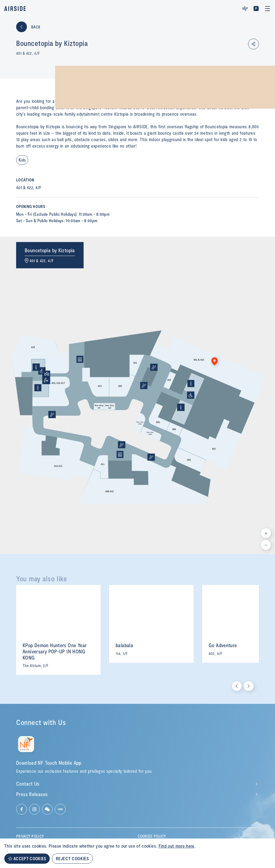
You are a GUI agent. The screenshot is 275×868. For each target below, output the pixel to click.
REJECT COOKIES (72, 858)
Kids (22, 160)
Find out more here (176, 846)
